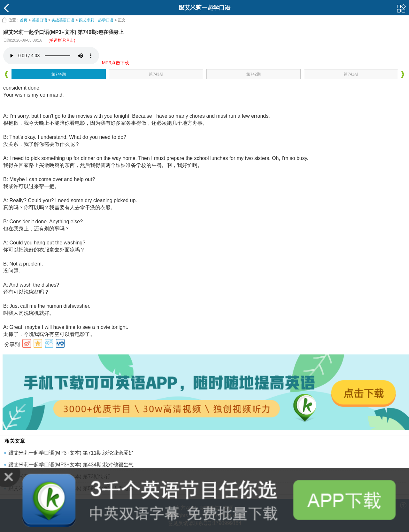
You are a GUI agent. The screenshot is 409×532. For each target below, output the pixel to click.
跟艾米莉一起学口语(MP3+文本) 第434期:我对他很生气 (71, 465)
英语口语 (40, 20)
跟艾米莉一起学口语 (96, 20)
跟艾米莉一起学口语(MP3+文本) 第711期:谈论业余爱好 (71, 453)
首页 (24, 20)
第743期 (156, 74)
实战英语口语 (63, 20)
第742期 (253, 74)
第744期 (58, 74)
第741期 (351, 74)
